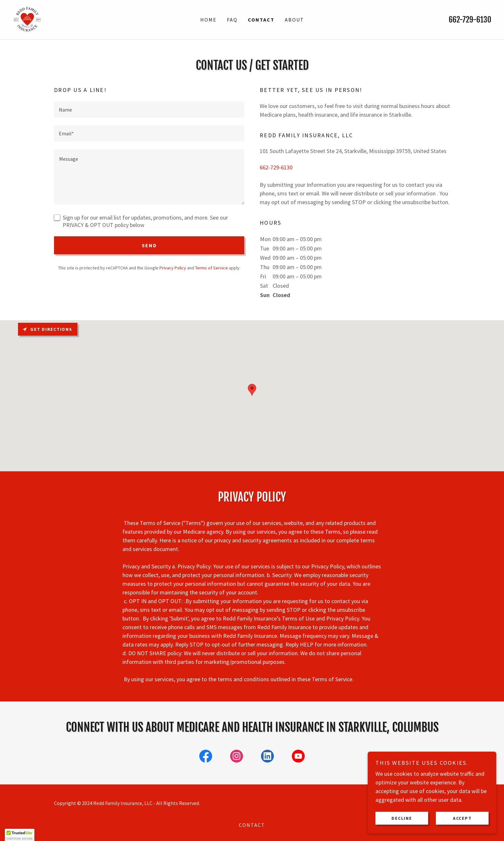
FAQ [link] (232, 20)
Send (149, 245)
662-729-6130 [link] (470, 20)
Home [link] (208, 20)
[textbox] (149, 110)
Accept (462, 818)
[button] (20, 835)
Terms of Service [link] (212, 268)
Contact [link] (261, 20)
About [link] (294, 20)
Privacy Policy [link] (173, 268)
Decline (402, 818)
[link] (27, 19)
